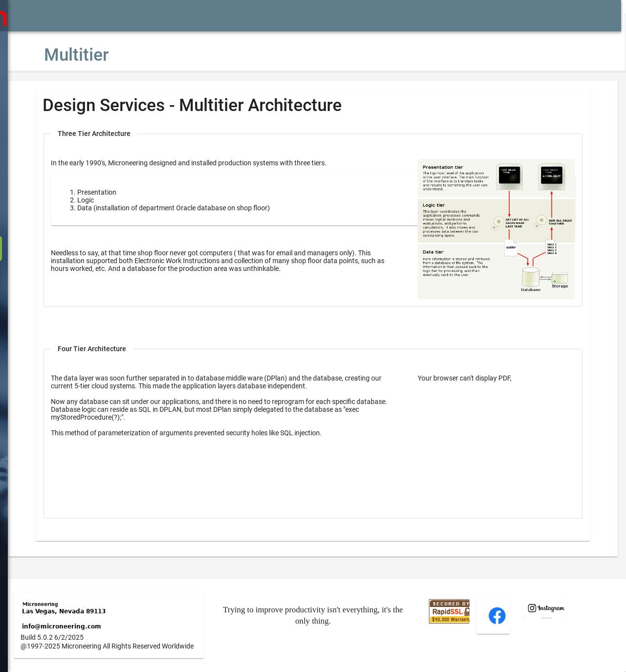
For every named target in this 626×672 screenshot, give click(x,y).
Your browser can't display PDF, (473, 370)
